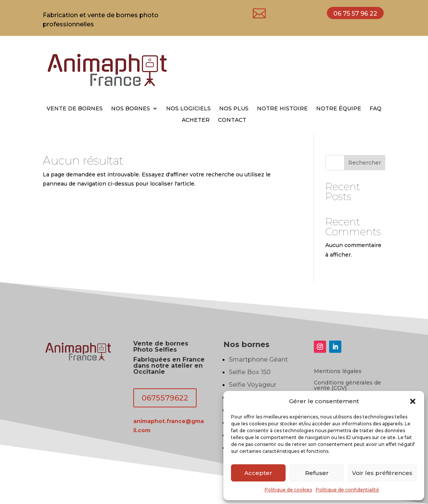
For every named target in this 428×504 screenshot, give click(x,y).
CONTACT (232, 120)
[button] (413, 401)
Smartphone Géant (258, 359)
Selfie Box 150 (250, 372)
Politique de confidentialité (347, 490)
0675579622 (165, 398)
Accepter (258, 473)
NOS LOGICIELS (188, 109)
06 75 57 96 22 (355, 14)
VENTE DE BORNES (75, 109)
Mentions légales (338, 372)
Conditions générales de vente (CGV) (347, 386)
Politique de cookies (288, 490)
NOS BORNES (131, 109)
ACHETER (196, 120)
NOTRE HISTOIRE (282, 109)
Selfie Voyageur (253, 385)
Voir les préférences (382, 473)
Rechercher (365, 163)
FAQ (376, 109)
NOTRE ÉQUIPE (339, 109)
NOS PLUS (234, 109)
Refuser (317, 473)
